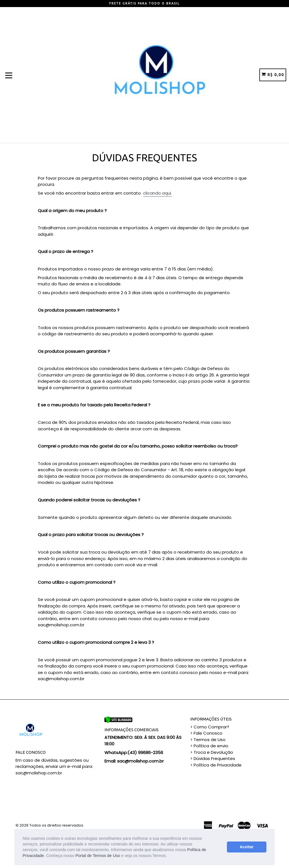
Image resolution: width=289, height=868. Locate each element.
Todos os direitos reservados (56, 825)
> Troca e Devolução (212, 752)
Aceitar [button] (247, 847)
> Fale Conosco (206, 733)
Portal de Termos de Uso (98, 856)
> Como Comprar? (210, 727)
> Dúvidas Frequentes (213, 758)
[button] (169, 856)
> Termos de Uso (208, 740)
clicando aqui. (157, 193)
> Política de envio (209, 746)
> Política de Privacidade (216, 765)
